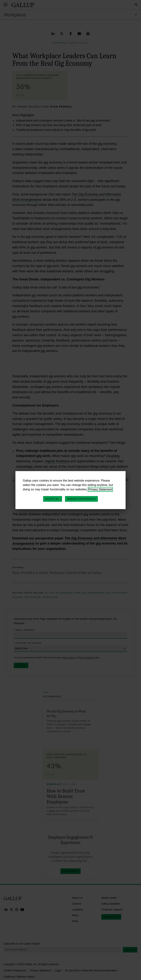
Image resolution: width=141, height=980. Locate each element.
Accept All (53, 499)
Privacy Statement (100, 489)
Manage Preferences (81, 499)
